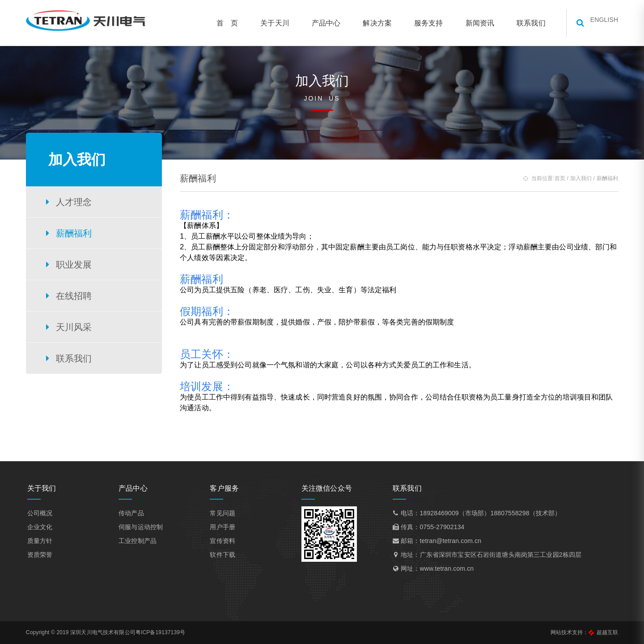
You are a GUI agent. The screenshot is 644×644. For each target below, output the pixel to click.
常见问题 (224, 514)
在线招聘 (74, 296)
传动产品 (134, 514)
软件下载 (224, 556)
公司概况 (44, 514)
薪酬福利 (74, 233)
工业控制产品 (141, 542)
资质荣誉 (44, 556)
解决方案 (372, 23)
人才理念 (74, 202)
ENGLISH (599, 23)
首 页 (222, 23)
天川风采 (74, 327)
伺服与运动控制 (144, 528)
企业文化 (44, 528)
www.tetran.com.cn (446, 570)
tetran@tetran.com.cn (449, 542)
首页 (555, 178)
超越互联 (602, 632)
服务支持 (423, 23)
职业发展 (74, 265)
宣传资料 (224, 542)
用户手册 (224, 528)
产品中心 (321, 23)
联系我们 (526, 23)
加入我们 (575, 178)
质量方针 (44, 542)
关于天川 (269, 23)
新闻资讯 (474, 23)
